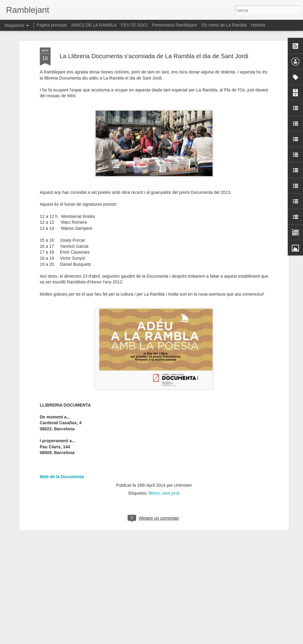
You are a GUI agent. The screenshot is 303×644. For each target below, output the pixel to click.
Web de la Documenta (62, 466)
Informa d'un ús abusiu (203, 641)
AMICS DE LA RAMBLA (94, 25)
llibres (154, 482)
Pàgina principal (52, 25)
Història (258, 25)
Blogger (179, 641)
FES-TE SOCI (134, 25)
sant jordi (171, 482)
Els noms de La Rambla (224, 25)
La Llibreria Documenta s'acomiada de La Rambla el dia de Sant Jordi (154, 45)
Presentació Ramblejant (175, 25)
